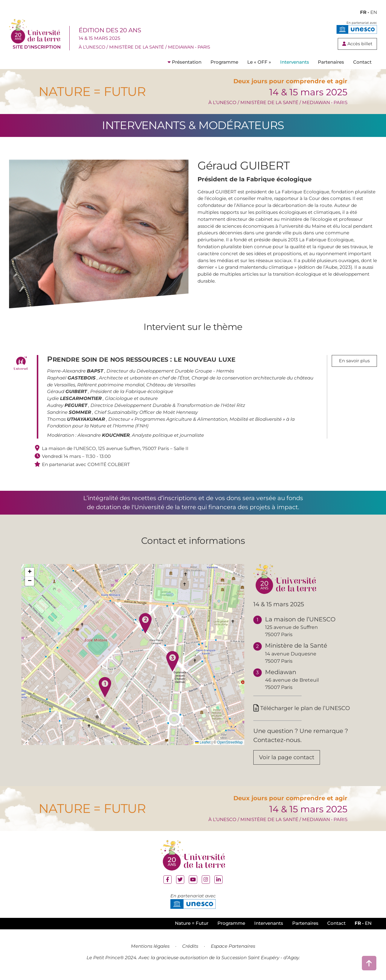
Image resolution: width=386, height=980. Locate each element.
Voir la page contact (289, 761)
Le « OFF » (259, 65)
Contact (362, 65)
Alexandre (104, 438)
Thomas (77, 422)
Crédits (190, 951)
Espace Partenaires (233, 951)
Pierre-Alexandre (76, 374)
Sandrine (70, 415)
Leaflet (203, 745)
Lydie (75, 401)
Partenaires (331, 65)
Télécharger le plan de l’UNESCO (305, 711)
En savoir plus (354, 364)
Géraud (68, 394)
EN (374, 12)
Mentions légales (150, 951)
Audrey (68, 408)
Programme (224, 65)
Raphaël (72, 381)
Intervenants (295, 65)
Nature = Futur (192, 928)
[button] (105, 690)
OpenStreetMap (230, 745)
